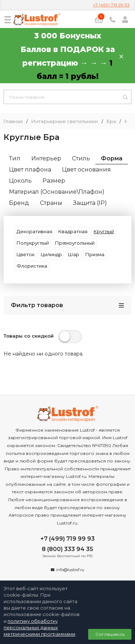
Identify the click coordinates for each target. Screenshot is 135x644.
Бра (111, 121)
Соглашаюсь (110, 634)
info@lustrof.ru (70, 570)
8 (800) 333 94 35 (67, 549)
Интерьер (46, 158)
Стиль (81, 158)
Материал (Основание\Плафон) (57, 192)
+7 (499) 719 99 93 (111, 5)
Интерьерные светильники (65, 121)
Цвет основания (86, 170)
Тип (15, 158)
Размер (54, 181)
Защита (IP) (90, 203)
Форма (112, 158)
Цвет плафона (30, 170)
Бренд (19, 203)
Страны (51, 203)
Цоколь (20, 181)
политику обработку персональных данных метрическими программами (39, 627)
